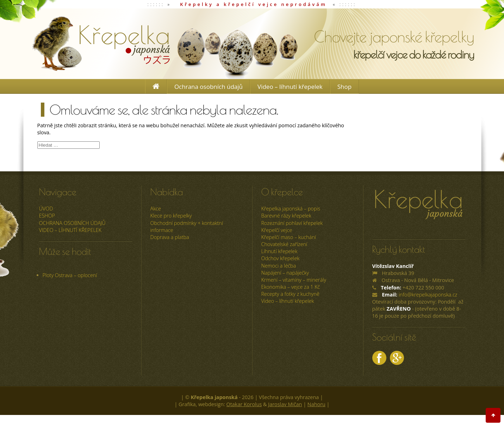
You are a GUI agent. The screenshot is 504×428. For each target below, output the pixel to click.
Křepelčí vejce (277, 230)
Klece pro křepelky (171, 216)
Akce (156, 209)
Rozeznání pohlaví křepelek (292, 223)
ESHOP (47, 216)
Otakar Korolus (244, 404)
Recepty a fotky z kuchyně (290, 294)
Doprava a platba (170, 237)
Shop (344, 87)
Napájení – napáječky (285, 273)
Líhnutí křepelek (279, 251)
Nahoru (316, 404)
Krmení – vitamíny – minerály (294, 280)
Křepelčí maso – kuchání (289, 237)
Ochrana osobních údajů (209, 87)
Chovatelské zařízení (284, 244)
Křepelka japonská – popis (291, 209)
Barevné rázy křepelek (286, 216)
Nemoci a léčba (279, 266)
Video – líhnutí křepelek (290, 87)
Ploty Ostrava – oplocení (70, 275)
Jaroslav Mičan (285, 404)
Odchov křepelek (281, 258)
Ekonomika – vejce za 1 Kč (291, 287)
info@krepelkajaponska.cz (428, 295)
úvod (46, 209)
